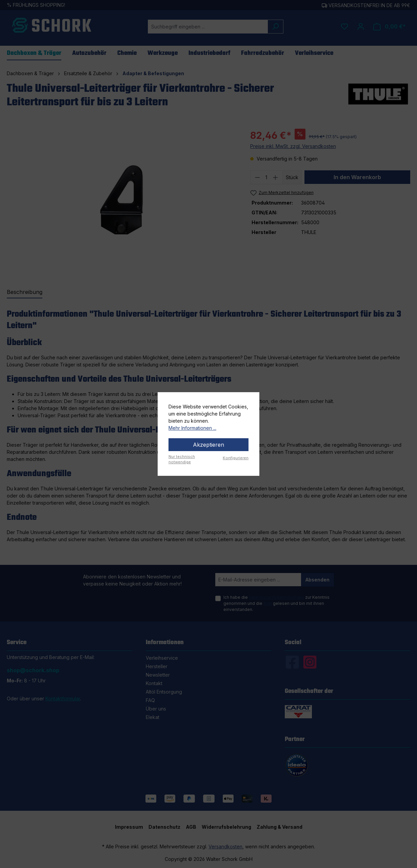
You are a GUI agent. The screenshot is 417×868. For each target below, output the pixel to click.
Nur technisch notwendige (182, 459)
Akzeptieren (209, 445)
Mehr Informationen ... (192, 428)
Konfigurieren (236, 458)
